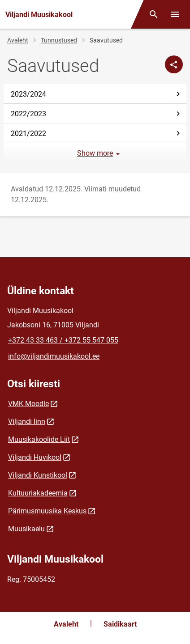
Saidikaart (120, 624)
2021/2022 (97, 133)
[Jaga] (174, 64)
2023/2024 (97, 94)
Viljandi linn (27, 422)
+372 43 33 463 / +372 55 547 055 (63, 340)
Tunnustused (59, 40)
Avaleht (18, 40)
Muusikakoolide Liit (39, 439)
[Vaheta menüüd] (175, 14)
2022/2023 (97, 114)
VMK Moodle (28, 404)
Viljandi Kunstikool (38, 475)
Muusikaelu (26, 529)
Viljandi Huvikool (35, 457)
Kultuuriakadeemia (38, 493)
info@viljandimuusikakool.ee (54, 356)
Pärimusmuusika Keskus (47, 511)
